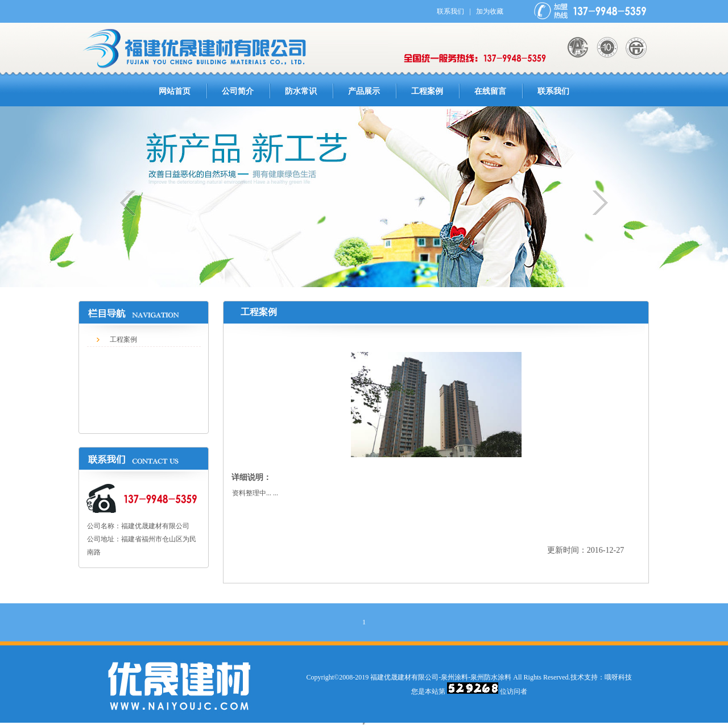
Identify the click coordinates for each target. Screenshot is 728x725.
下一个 (594, 203)
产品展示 (364, 91)
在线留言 (490, 91)
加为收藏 (490, 11)
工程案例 (427, 91)
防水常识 (301, 91)
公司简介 (238, 91)
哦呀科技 (618, 677)
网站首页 (175, 91)
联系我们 (450, 11)
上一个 (134, 203)
